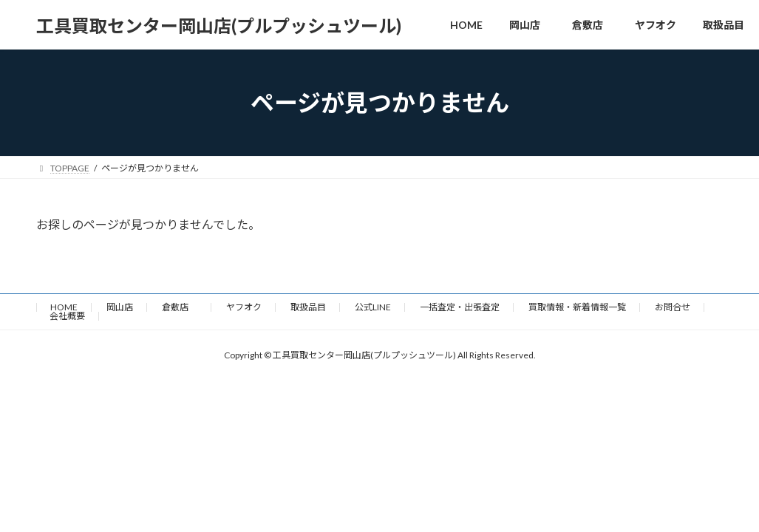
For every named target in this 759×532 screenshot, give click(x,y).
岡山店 (120, 307)
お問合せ (673, 307)
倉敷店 (180, 307)
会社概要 (67, 316)
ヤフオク (244, 307)
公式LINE (373, 307)
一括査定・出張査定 (460, 307)
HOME (64, 307)
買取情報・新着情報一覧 (577, 307)
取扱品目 (308, 307)
